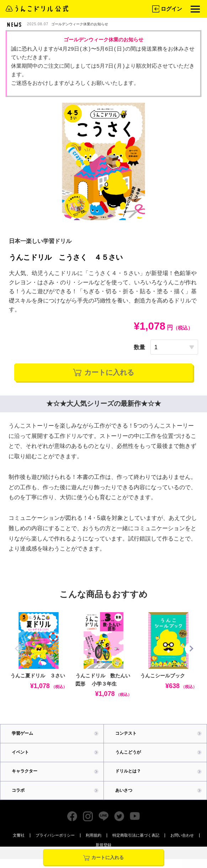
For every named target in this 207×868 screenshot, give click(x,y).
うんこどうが (128, 752)
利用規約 (94, 835)
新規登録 (103, 845)
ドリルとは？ (128, 771)
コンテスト (126, 733)
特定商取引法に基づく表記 (136, 835)
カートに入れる (103, 372)
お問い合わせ (182, 835)
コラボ (18, 790)
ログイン (166, 9)
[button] (191, 649)
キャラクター (25, 771)
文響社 (19, 835)
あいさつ (124, 790)
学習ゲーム (22, 733)
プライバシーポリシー (55, 835)
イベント (20, 752)
